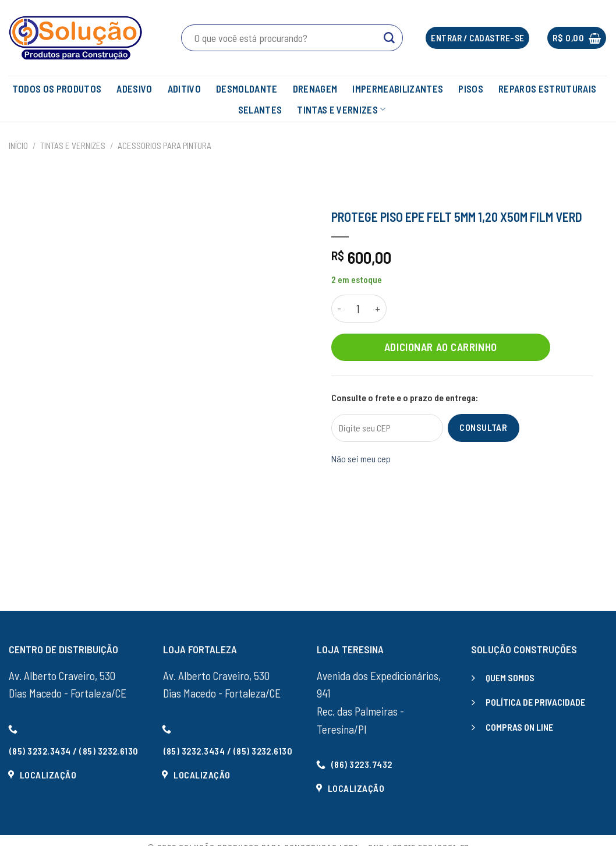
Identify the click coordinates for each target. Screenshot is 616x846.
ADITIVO (184, 89)
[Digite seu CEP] (387, 428)
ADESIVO (134, 89)
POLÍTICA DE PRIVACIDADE (535, 702)
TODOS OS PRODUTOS (57, 89)
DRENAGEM (315, 89)
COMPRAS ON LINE (519, 727)
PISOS (471, 89)
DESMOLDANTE (247, 89)
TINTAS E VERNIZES (341, 109)
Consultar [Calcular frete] (483, 427)
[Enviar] (390, 38)
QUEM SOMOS (510, 677)
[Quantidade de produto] (358, 309)
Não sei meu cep (361, 459)
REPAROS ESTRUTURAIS (547, 89)
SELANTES (260, 109)
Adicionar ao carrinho (441, 347)
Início (18, 146)
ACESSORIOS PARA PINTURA (164, 146)
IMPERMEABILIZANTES (398, 89)
